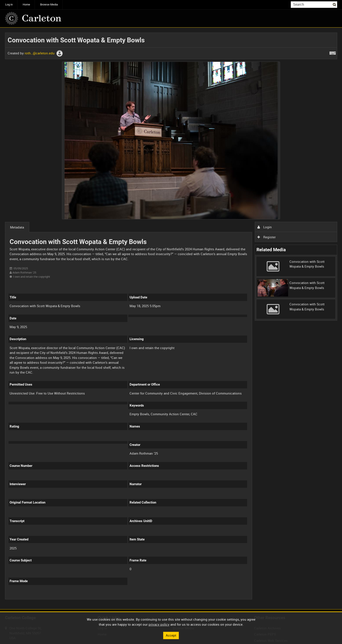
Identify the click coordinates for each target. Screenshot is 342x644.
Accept (171, 635)
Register (267, 237)
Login (265, 227)
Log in (9, 4)
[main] (171, 319)
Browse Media (49, 4)
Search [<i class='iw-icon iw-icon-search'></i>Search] (335, 4)
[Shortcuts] (333, 52)
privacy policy (159, 624)
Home (26, 4)
